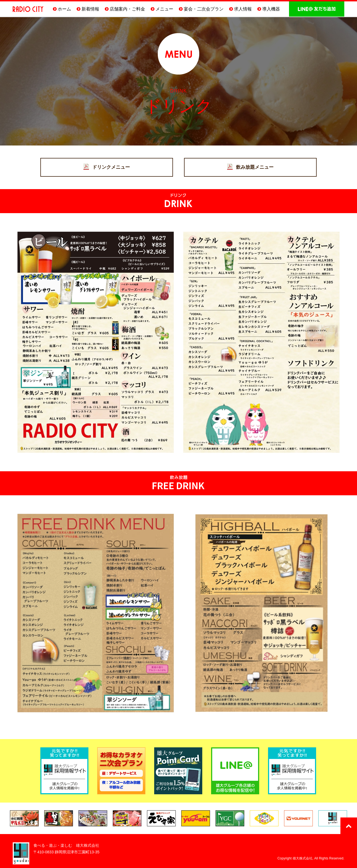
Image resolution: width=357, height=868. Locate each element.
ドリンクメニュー (111, 167)
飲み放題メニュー (255, 167)
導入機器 (271, 9)
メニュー (164, 9)
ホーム (64, 9)
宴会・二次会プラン (204, 9)
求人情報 (243, 9)
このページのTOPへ (349, 826)
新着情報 (90, 9)
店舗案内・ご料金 (127, 9)
